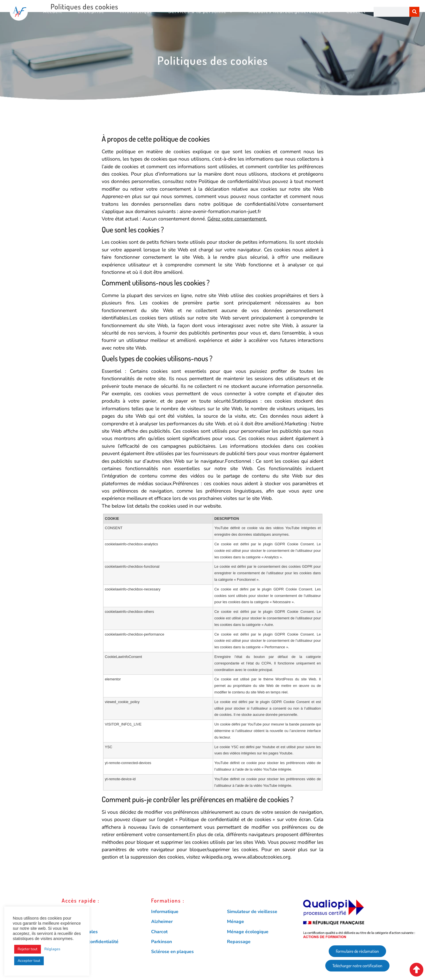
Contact (356, 12)
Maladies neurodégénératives (290, 12)
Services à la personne (201, 12)
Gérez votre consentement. (237, 219)
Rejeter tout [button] (28, 949)
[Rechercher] (414, 12)
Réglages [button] (52, 949)
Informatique (136, 12)
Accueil (53, 12)
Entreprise (91, 12)
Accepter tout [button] (29, 961)
